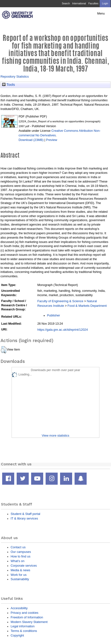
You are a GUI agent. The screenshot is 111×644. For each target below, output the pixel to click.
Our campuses (21, 552)
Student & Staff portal (25, 514)
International (79, 4)
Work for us (19, 575)
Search (66, 4)
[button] (3, 350)
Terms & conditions (24, 631)
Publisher (54, 315)
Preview (52, 140)
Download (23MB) (31, 140)
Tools (9, 85)
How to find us (21, 556)
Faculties (93, 4)
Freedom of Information (27, 617)
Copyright (17, 635)
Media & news (20, 570)
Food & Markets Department (87, 306)
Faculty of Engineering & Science (60, 301)
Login (105, 4)
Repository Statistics (15, 77)
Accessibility (19, 608)
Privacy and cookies (24, 613)
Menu (101, 14)
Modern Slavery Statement (29, 622)
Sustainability (20, 579)
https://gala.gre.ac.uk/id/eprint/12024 (63, 330)
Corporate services (24, 566)
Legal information (23, 626)
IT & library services (24, 518)
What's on (17, 561)
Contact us (18, 547)
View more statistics (55, 435)
